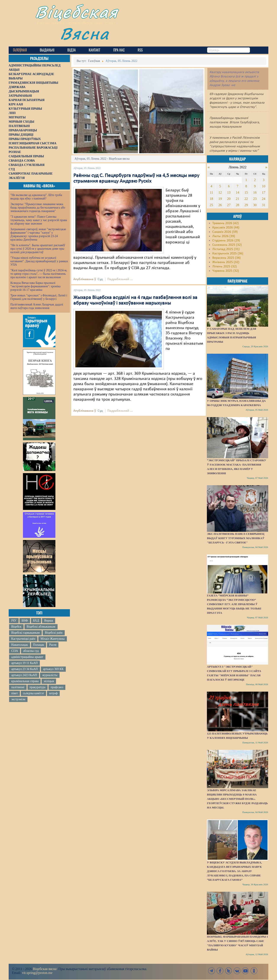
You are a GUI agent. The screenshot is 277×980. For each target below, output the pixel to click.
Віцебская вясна (45, 969)
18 (211, 199)
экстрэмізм (18, 699)
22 (246, 199)
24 (264, 199)
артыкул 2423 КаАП (24, 675)
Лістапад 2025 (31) (226, 249)
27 (229, 205)
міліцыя (49, 681)
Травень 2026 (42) (225, 223)
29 (246, 205)
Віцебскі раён (54, 633)
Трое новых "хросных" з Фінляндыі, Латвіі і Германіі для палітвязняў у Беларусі (39, 297)
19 (220, 199)
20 (229, 199)
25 (211, 205)
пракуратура (38, 687)
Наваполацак (20, 645)
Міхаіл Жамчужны (52, 639)
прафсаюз (57, 687)
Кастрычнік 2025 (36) (228, 254)
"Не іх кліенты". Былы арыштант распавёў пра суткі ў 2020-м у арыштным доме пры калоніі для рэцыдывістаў (38, 249)
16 (255, 192)
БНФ (25, 621)
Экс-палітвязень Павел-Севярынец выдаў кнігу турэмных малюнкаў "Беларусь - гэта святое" (236, 538)
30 (255, 205)
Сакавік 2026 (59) (225, 232)
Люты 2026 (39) (224, 236)
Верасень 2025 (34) (226, 258)
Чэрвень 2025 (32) (226, 271)
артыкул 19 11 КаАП (24, 663)
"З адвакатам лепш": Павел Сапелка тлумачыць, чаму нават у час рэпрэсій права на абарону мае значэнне (39, 220)
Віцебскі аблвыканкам (41, 627)
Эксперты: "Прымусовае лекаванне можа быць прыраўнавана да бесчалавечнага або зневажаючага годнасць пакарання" (38, 208)
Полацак (39, 645)
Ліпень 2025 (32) (225, 267)
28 (237, 205)
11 (211, 192)
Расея (53, 645)
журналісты (50, 675)
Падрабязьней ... (120, 279)
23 (255, 199)
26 (220, 205)
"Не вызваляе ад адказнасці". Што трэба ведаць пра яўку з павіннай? (36, 197)
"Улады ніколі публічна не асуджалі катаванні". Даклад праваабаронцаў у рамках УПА (39, 261)
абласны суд (31, 651)
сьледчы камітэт (33, 693)
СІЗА (15, 651)
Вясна (85, 33)
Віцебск (16, 627)
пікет (14, 693)
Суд (100, 279)
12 (220, 192)
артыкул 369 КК (53, 669)
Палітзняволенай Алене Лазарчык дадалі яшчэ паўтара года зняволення (37, 306)
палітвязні (18, 687)
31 (264, 205)
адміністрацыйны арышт (27, 657)
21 (237, 199)
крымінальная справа (25, 681)
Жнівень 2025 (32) (226, 262)
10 (264, 186)
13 (229, 192)
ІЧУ (14, 621)
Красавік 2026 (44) (226, 228)
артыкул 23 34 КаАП (25, 669)
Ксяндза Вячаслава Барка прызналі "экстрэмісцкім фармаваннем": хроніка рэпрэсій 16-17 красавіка (35, 286)
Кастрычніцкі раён (23, 639)
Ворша (48, 621)
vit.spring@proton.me (37, 973)
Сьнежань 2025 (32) (227, 245)
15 (246, 192)
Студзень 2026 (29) (226, 241)
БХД (36, 621)
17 (264, 192)
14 (237, 192)
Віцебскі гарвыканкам (25, 633)
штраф (53, 693)
